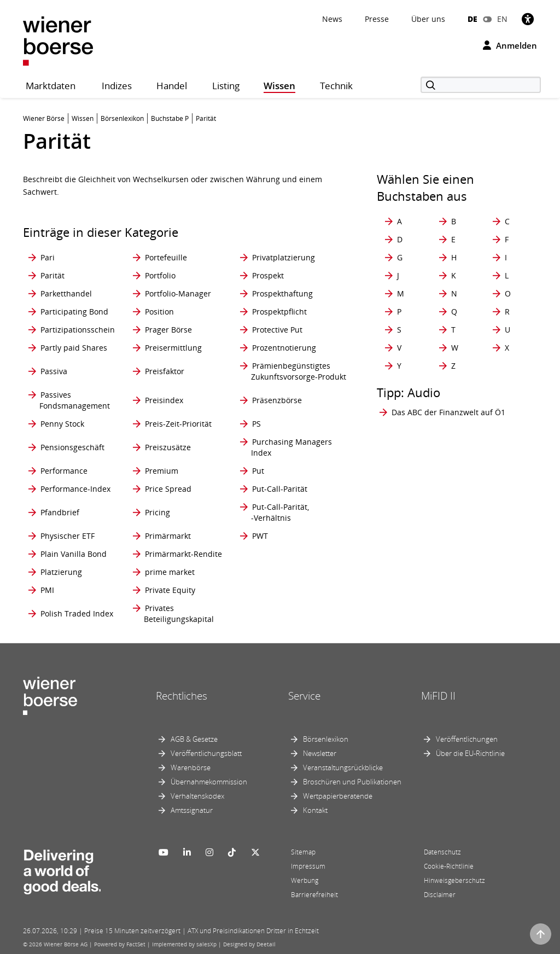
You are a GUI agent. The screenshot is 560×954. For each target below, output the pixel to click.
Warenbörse (191, 767)
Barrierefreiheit (314, 895)
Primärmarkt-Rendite (183, 554)
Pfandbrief (60, 512)
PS (256, 424)
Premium (162, 471)
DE (472, 19)
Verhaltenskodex (197, 796)
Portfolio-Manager (178, 293)
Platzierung (61, 572)
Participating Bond (74, 312)
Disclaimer (440, 895)
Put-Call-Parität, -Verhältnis (280, 512)
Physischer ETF (68, 536)
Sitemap (303, 852)
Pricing (157, 512)
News (332, 19)
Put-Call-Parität (280, 489)
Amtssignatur (192, 810)
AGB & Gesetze (194, 739)
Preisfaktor (165, 371)
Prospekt (268, 275)
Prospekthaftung (282, 293)
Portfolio (160, 275)
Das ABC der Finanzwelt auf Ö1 (448, 412)
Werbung (305, 880)
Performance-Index (75, 489)
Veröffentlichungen (467, 739)
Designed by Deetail (249, 944)
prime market (170, 572)
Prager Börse (168, 330)
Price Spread (168, 489)
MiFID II (438, 696)
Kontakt (315, 810)
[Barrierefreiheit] (528, 19)
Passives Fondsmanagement (75, 400)
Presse (377, 19)
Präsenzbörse (277, 400)
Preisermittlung (173, 348)
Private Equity (170, 590)
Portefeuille (166, 257)
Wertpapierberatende (338, 796)
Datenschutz (442, 852)
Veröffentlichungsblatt (206, 753)
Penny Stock (62, 424)
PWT (260, 536)
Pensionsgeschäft (72, 447)
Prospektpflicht (279, 312)
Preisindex (164, 400)
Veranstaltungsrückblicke (343, 767)
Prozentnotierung (284, 348)
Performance (64, 471)
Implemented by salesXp (184, 944)
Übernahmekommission (209, 782)
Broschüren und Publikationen (352, 782)
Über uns (428, 19)
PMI (47, 590)
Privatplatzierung (284, 257)
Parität (52, 275)
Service (304, 696)
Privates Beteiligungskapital (179, 613)
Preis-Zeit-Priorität (178, 424)
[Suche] (481, 85)
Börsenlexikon (326, 739)
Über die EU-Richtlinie (470, 753)
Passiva (54, 371)
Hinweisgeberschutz (454, 880)
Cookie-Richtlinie (449, 866)
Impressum (308, 866)
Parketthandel (66, 293)
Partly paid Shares (74, 348)
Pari (48, 257)
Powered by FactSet (120, 944)
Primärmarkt (168, 536)
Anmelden (510, 45)
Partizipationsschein (78, 330)
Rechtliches (182, 696)
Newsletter (320, 753)
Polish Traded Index (77, 613)
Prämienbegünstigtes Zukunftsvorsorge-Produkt (299, 371)
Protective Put (277, 330)
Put (258, 471)
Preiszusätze (168, 447)
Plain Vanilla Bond (74, 554)
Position (159, 312)
